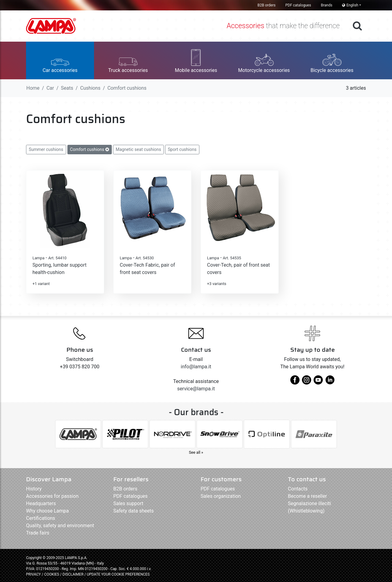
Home (33, 88)
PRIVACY (33, 574)
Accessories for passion (52, 496)
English (350, 5)
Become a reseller (307, 496)
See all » (196, 452)
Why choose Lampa (47, 511)
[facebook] (295, 382)
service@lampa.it (196, 389)
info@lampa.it (196, 367)
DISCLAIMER (73, 574)
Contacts (298, 489)
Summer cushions (46, 149)
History (34, 489)
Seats (67, 88)
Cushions (90, 88)
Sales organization (221, 496)
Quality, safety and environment (60, 526)
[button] (60, 60)
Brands (327, 5)
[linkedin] (330, 382)
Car (50, 88)
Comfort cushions (90, 149)
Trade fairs (38, 533)
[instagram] (307, 382)
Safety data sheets (134, 511)
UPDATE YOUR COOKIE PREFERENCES (118, 574)
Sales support (128, 503)
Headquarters (41, 503)
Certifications (41, 518)
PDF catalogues (298, 5)
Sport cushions (182, 149)
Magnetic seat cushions (138, 149)
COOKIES (52, 574)
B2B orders (267, 5)
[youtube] (318, 382)
